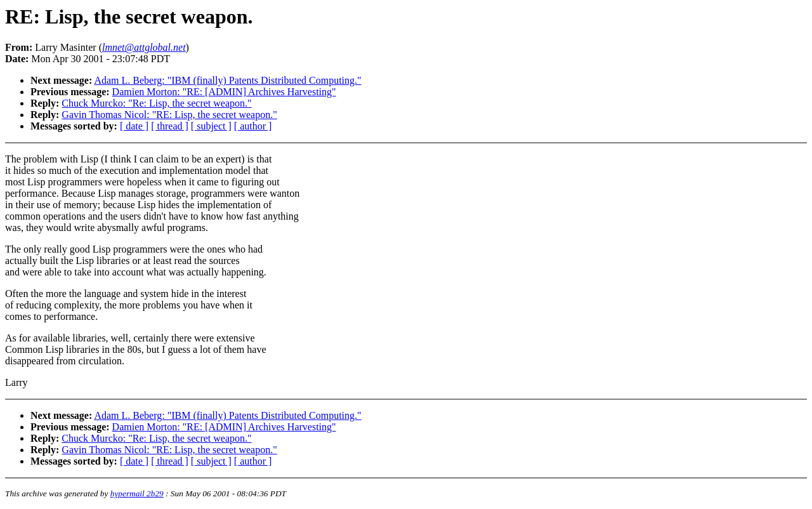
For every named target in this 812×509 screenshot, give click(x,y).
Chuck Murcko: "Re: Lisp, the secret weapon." (156, 103)
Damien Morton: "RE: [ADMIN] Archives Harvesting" (224, 92)
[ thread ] (170, 126)
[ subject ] (211, 126)
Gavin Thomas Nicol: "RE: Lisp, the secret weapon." (169, 115)
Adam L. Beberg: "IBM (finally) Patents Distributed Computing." (227, 80)
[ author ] (253, 126)
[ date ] (134, 126)
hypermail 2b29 (137, 493)
